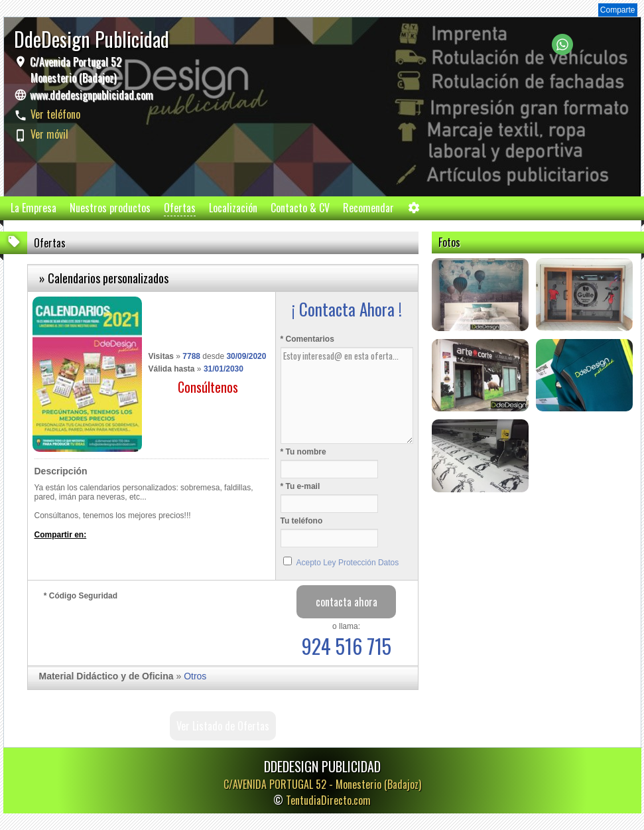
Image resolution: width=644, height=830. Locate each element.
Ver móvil (49, 134)
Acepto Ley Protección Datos (348, 563)
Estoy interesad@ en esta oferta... (347, 395)
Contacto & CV (300, 208)
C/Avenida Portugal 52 (74, 70)
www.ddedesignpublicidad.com (92, 95)
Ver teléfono (55, 114)
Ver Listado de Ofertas (223, 726)
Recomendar (368, 208)
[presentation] (145, 630)
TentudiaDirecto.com (328, 800)
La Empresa (33, 208)
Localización (233, 208)
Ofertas (180, 208)
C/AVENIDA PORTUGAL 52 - (322, 784)
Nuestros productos (110, 208)
